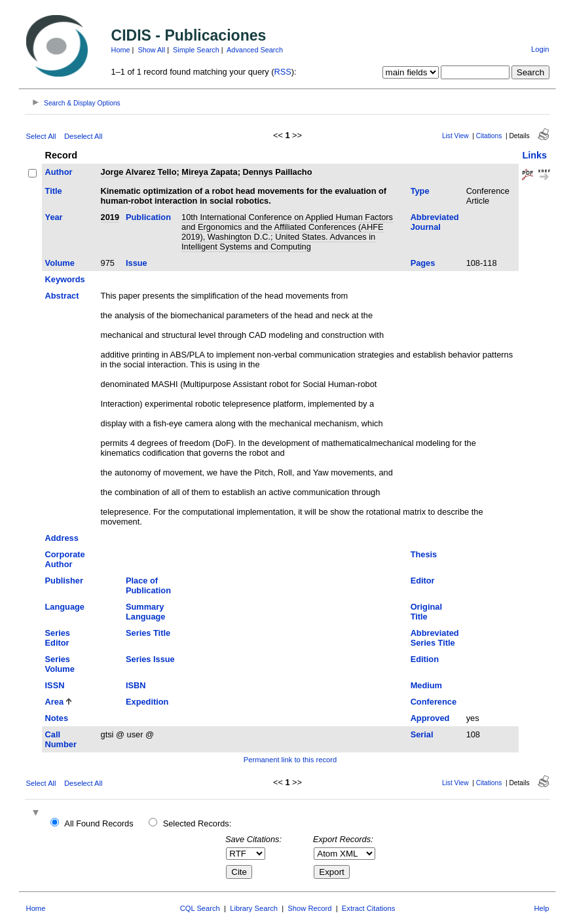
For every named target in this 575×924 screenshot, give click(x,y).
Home (121, 50)
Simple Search (196, 50)
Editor (423, 581)
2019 (110, 217)
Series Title (148, 633)
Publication (148, 217)
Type (420, 191)
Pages (423, 263)
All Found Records (99, 823)
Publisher (64, 581)
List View (455, 136)
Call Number (61, 739)
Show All (151, 50)
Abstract (62, 296)
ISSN (55, 685)
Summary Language (145, 612)
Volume (60, 263)
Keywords (65, 279)
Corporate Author (65, 559)
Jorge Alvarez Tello (139, 172)
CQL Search (200, 908)
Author (59, 172)
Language (65, 607)
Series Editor (58, 638)
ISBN (136, 685)
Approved (430, 718)
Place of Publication (148, 585)
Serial (422, 734)
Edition (425, 659)
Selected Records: (197, 823)
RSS (283, 72)
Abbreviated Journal (435, 222)
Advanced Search (255, 50)
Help (541, 908)
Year (54, 217)
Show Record (309, 908)
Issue (137, 263)
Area (54, 702)
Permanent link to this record (290, 760)
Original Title (426, 612)
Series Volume (60, 664)
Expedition (147, 702)
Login (540, 49)
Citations (489, 136)
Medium (426, 685)
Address (62, 538)
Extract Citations (368, 908)
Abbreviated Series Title (435, 638)
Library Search (254, 908)
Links (534, 155)
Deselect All (83, 136)
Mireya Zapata (209, 172)
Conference (434, 702)
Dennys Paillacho (277, 172)
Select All (41, 136)
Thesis (424, 554)
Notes (57, 718)
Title (54, 191)
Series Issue (150, 659)
